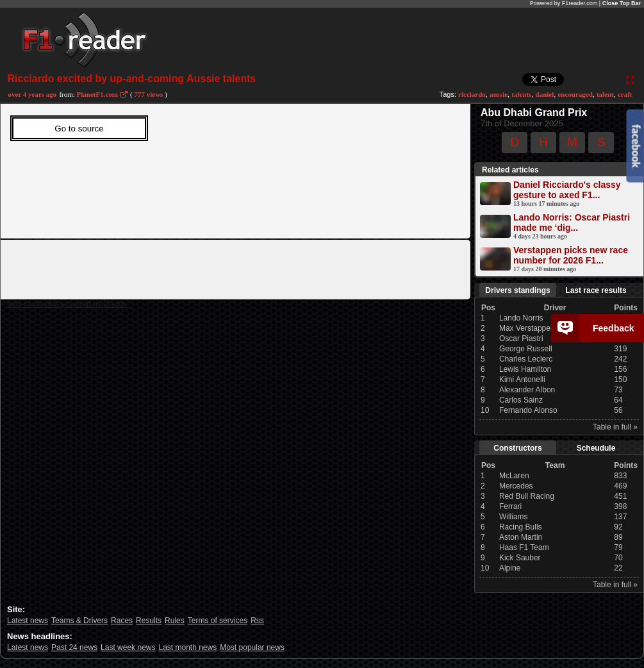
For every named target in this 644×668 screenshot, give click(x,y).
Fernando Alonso (528, 410)
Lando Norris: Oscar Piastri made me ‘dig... (572, 222)
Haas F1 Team (524, 547)
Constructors (517, 448)
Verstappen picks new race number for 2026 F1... (571, 255)
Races (122, 621)
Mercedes (516, 486)
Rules (175, 621)
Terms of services (218, 621)
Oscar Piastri (521, 338)
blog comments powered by (67, 304)
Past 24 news (74, 647)
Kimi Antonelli (522, 380)
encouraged (575, 94)
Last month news (187, 647)
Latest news (28, 621)
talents (521, 94)
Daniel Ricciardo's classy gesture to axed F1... (567, 190)
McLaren (514, 476)
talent (605, 94)
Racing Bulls (521, 527)
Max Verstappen (527, 328)
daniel (545, 94)
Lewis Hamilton (525, 369)
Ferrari (510, 506)
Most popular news (252, 647)
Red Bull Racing (527, 496)
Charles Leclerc (526, 359)
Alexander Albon (527, 390)
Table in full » (615, 427)
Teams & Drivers (79, 621)
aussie (499, 94)
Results (149, 621)
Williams (514, 517)
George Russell (526, 349)
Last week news (128, 647)
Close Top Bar (622, 3)
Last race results (596, 290)
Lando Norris (521, 318)
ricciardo (472, 94)
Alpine (510, 568)
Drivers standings (517, 290)
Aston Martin (521, 537)
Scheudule (596, 448)
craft (625, 94)
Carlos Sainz (521, 400)
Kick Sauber (520, 558)
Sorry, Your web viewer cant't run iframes (215, 168)
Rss (257, 621)
